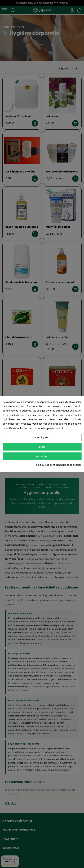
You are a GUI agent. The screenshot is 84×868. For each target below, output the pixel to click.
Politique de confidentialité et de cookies (59, 465)
